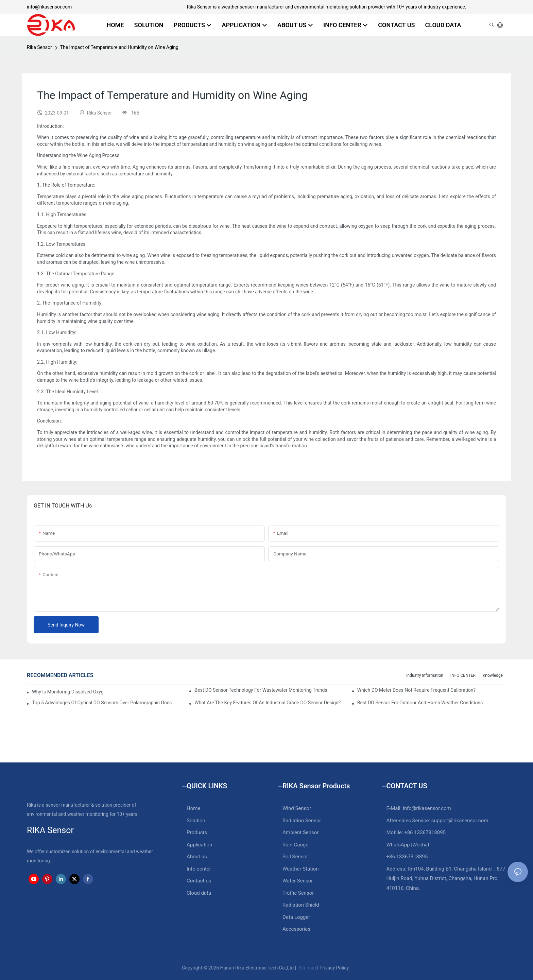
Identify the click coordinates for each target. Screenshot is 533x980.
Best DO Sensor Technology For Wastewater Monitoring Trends (261, 690)
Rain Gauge (295, 845)
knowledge (493, 675)
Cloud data (199, 893)
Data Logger (296, 917)
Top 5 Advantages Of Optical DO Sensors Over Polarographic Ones (102, 703)
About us (197, 857)
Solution (196, 821)
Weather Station (301, 869)
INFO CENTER (463, 675)
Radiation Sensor (302, 821)
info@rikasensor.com (49, 7)
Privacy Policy (334, 968)
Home (193, 808)
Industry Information (425, 675)
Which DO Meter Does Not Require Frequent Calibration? (416, 690)
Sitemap (307, 968)
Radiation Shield (301, 905)
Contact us (199, 881)
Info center (199, 869)
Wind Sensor (297, 808)
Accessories (296, 929)
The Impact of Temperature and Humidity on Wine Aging (119, 47)
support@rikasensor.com (460, 821)
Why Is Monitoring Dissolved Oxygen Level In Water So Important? (68, 692)
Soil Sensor (295, 857)
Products (197, 832)
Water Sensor (298, 881)
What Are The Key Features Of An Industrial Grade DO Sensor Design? (268, 703)
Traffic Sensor (298, 893)
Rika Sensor (39, 47)
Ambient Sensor (300, 832)
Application (199, 845)
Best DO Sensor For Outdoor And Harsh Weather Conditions (420, 703)
